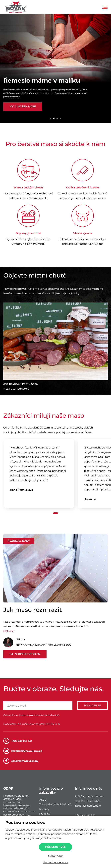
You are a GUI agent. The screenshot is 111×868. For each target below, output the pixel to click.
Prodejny (45, 814)
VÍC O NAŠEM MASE (23, 106)
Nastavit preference (55, 862)
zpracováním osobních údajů (44, 715)
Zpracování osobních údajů (55, 804)
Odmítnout (55, 856)
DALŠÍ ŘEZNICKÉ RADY (25, 654)
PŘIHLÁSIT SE (92, 705)
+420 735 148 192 (18, 741)
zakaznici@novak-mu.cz (23, 751)
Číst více (9, 631)
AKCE (43, 800)
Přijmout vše (55, 847)
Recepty (44, 809)
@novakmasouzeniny (21, 761)
